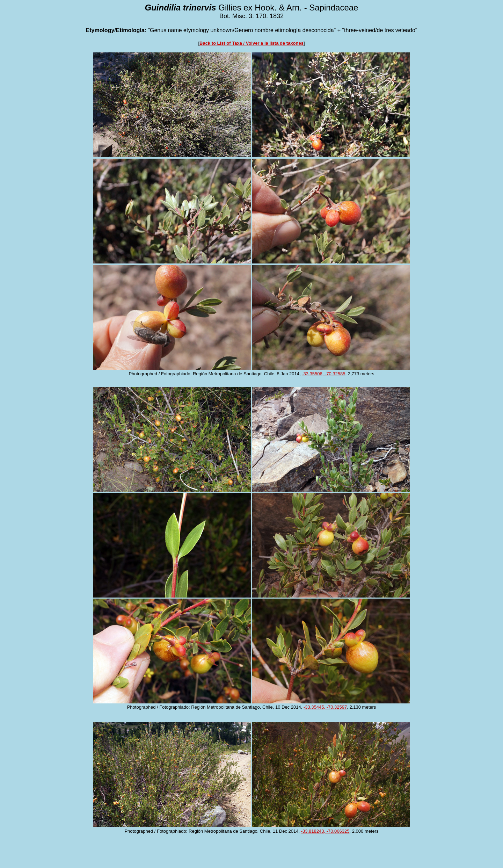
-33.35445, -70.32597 (325, 707)
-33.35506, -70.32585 (323, 374)
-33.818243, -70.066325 (325, 831)
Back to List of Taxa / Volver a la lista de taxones (251, 43)
